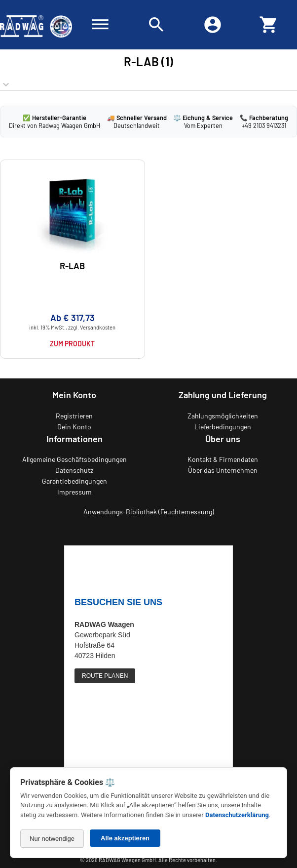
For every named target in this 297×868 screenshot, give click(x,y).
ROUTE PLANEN (105, 676)
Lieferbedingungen (223, 427)
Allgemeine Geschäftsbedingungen (74, 459)
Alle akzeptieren (125, 838)
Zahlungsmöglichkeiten (223, 416)
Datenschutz (74, 470)
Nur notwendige (52, 839)
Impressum (74, 492)
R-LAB (72, 266)
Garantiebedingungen (74, 481)
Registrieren (74, 416)
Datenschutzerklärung (237, 815)
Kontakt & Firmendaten (223, 459)
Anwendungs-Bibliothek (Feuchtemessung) (149, 512)
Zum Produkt (72, 344)
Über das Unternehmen (223, 470)
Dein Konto (74, 427)
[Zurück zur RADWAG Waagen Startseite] (36, 25)
